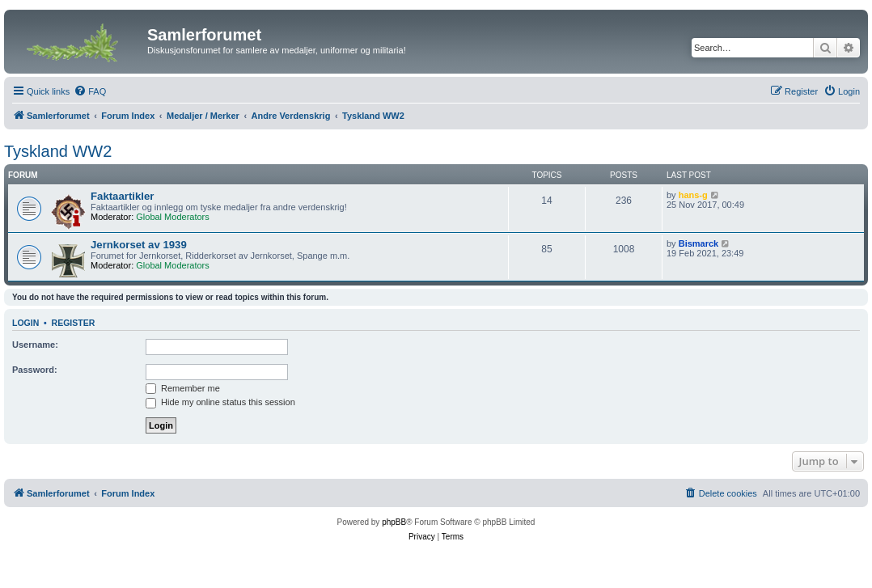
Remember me (183, 388)
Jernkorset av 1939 (139, 245)
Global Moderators (173, 217)
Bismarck (699, 243)
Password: (35, 370)
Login (25, 323)
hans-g (693, 195)
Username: (35, 345)
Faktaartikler (122, 196)
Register (74, 323)
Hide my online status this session (220, 402)
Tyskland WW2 (58, 151)
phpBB (394, 522)
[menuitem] (90, 91)
